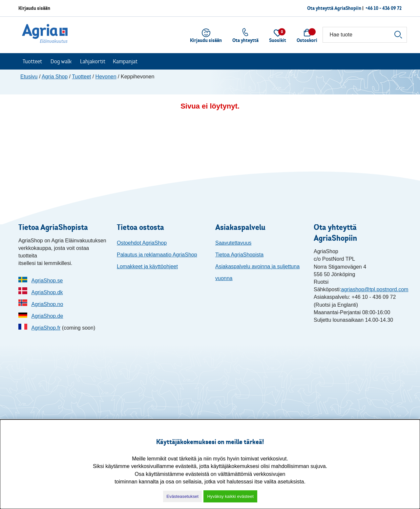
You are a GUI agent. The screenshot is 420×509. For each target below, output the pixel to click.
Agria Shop (55, 77)
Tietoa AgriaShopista (239, 255)
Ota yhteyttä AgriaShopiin (334, 8)
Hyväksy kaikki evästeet (230, 496)
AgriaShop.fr (46, 328)
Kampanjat (125, 61)
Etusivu (29, 77)
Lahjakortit (93, 61)
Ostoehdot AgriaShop (142, 243)
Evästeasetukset (182, 496)
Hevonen (106, 77)
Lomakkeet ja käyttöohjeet (147, 266)
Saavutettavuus (233, 243)
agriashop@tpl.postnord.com (375, 289)
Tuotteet (32, 61)
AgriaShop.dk (47, 292)
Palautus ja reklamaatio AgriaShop (157, 255)
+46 (384, 8)
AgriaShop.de (47, 316)
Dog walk (61, 61)
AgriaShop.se (47, 281)
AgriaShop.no (47, 304)
